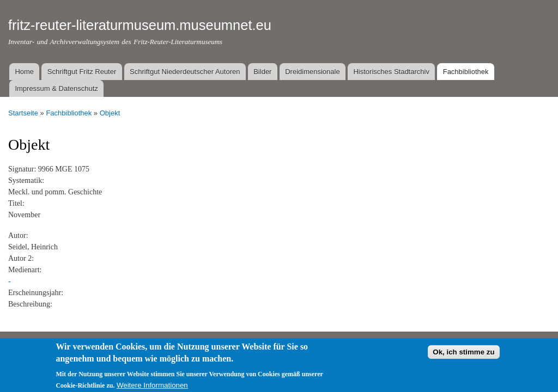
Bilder (262, 72)
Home (24, 72)
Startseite (23, 113)
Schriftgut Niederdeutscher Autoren (185, 72)
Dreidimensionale (312, 72)
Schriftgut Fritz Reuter (82, 72)
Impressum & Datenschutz (56, 88)
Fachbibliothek (466, 72)
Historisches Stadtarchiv (391, 72)
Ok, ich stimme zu (463, 356)
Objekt (110, 113)
